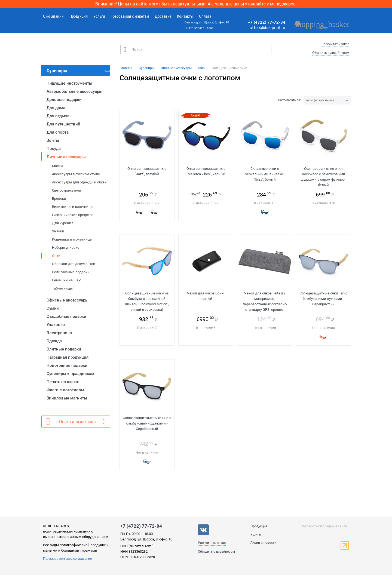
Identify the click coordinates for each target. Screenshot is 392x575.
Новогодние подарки (67, 365)
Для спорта (58, 132)
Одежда (54, 341)
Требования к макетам (130, 16)
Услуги (99, 16)
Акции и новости (263, 543)
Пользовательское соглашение (67, 559)
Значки (58, 231)
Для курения (63, 223)
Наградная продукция (68, 357)
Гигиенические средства (73, 215)
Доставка (163, 16)
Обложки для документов (73, 264)
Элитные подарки (64, 349)
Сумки (53, 308)
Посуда (54, 149)
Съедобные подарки (66, 316)
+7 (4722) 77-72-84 (267, 22)
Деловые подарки (64, 100)
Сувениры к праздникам (70, 374)
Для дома (56, 108)
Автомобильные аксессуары (74, 91)
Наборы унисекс (66, 247)
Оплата (205, 16)
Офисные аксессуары (68, 300)
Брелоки (59, 199)
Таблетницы (62, 288)
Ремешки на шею (67, 280)
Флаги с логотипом (65, 390)
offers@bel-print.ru (267, 28)
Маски (57, 166)
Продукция (79, 16)
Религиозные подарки (71, 272)
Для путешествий (63, 124)
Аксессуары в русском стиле (76, 174)
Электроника (59, 333)
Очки (56, 256)
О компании (53, 16)
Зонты (53, 140)
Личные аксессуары (66, 157)
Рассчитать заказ (335, 44)
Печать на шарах (63, 382)
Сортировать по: (290, 100)
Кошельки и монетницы (72, 239)
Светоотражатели (67, 190)
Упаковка (56, 325)
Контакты (185, 16)
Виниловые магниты (67, 398)
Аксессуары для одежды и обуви (79, 182)
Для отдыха (58, 116)
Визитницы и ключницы (73, 207)
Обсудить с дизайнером (331, 53)
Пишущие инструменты (69, 83)
